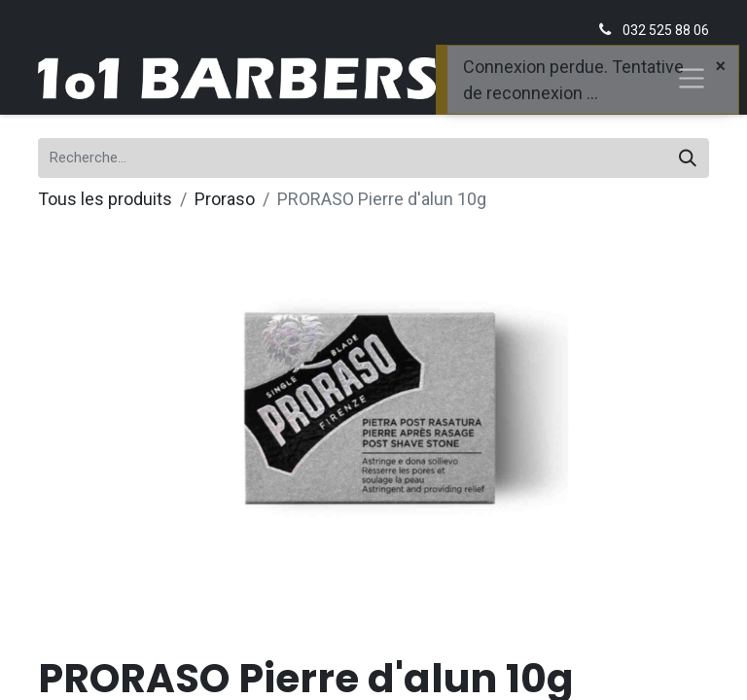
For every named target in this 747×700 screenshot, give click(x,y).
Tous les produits (105, 199)
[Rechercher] (688, 158)
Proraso (225, 199)
